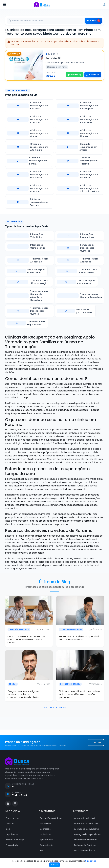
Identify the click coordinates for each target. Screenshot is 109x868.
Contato (96, 743)
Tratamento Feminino (85, 845)
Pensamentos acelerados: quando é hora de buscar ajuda (79, 638)
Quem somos (13, 818)
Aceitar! (54, 865)
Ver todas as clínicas (85, 851)
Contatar (93, 75)
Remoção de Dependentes (88, 835)
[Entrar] (104, 5)
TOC (42, 851)
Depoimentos (13, 835)
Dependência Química (19, 630)
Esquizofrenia (47, 845)
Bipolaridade (46, 840)
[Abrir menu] (5, 5)
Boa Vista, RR (53, 58)
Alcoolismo (45, 824)
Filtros (93, 21)
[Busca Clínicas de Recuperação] (42, 5)
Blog (8, 829)
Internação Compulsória (86, 829)
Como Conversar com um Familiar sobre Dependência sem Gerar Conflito (26, 640)
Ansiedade (45, 835)
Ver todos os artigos (54, 708)
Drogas (12, 684)
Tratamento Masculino (86, 840)
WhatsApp (75, 75)
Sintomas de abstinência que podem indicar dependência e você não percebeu (79, 694)
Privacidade (12, 845)
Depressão (45, 829)
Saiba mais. (91, 861)
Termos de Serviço (15, 840)
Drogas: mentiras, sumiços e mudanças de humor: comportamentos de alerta (23, 694)
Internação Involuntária (86, 824)
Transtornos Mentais (71, 630)
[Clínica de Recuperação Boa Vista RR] (24, 65)
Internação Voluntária (85, 818)
